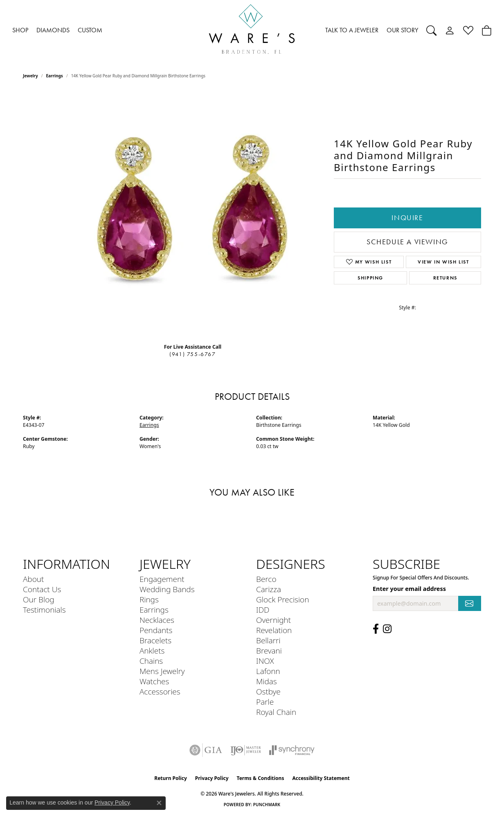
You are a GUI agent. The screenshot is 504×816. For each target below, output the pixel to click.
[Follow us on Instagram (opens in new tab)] (387, 629)
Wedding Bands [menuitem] (167, 589)
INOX (265, 661)
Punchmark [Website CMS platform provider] (267, 805)
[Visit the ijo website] (246, 750)
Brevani (269, 650)
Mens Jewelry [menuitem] (162, 671)
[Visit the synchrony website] (292, 750)
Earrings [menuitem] (154, 610)
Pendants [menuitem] (156, 630)
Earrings (55, 76)
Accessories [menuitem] (160, 691)
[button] (431, 30)
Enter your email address (409, 589)
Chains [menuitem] (151, 661)
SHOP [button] (20, 30)
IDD (263, 610)
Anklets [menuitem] (152, 650)
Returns (445, 278)
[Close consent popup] (159, 803)
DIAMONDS (53, 30)
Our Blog (39, 599)
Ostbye (268, 691)
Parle (265, 702)
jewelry (30, 76)
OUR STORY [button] (402, 30)
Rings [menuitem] (149, 599)
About (33, 579)
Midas (267, 681)
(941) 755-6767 (192, 354)
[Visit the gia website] (206, 750)
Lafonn (268, 671)
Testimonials (44, 610)
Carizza (269, 589)
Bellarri (268, 640)
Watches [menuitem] (154, 681)
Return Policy (171, 778)
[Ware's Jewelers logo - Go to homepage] (252, 30)
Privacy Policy (212, 778)
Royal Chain (276, 712)
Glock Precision (282, 599)
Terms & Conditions (261, 778)
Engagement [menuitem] (162, 579)
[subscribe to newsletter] (470, 603)
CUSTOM (90, 30)
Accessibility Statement (321, 778)
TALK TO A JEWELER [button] (352, 30)
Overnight (273, 620)
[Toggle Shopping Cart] (487, 30)
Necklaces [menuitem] (157, 620)
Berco (266, 579)
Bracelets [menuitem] (155, 640)
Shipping (370, 278)
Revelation (274, 630)
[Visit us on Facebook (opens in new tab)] (376, 629)
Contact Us (42, 589)
